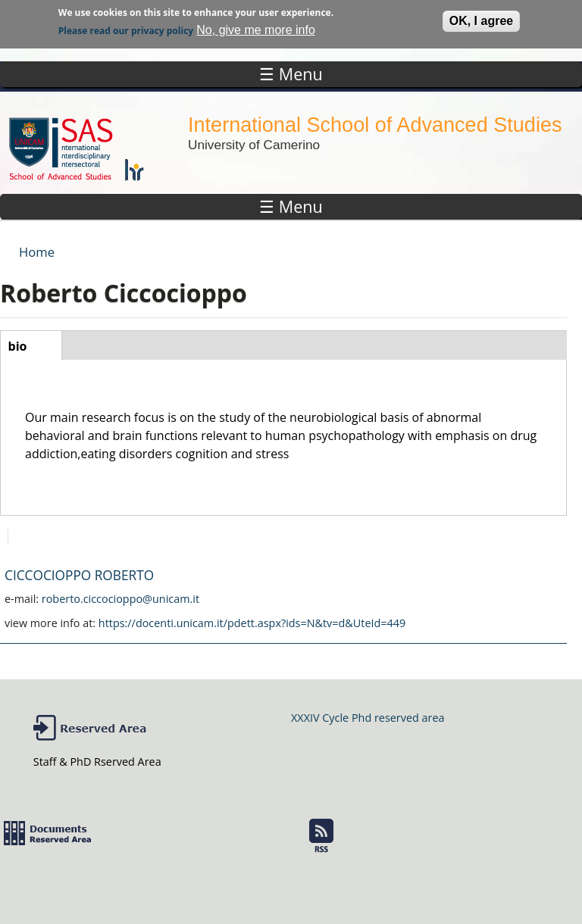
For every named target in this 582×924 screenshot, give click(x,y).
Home (37, 252)
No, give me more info (256, 28)
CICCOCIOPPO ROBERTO (79, 575)
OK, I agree (481, 19)
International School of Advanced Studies (375, 125)
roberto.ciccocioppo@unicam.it (120, 599)
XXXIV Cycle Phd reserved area (368, 718)
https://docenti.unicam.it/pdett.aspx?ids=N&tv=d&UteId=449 (252, 623)
